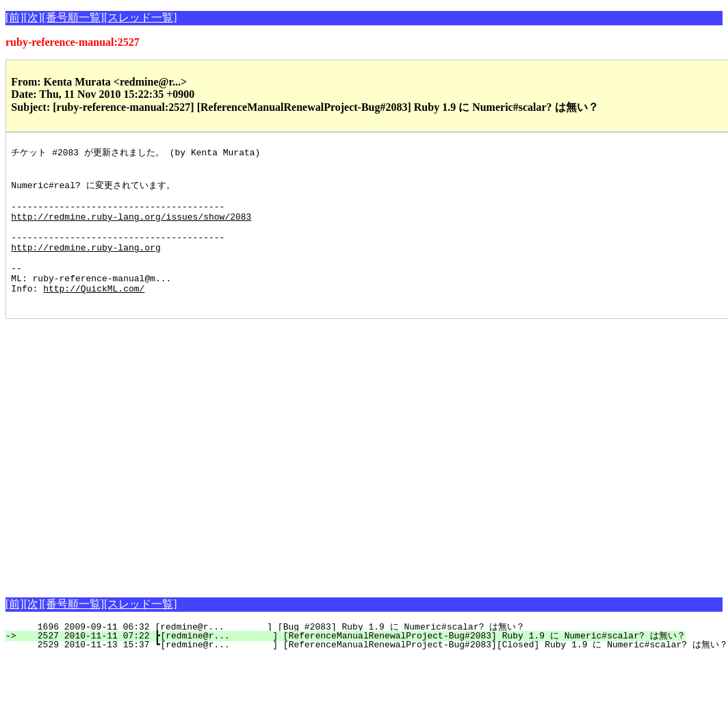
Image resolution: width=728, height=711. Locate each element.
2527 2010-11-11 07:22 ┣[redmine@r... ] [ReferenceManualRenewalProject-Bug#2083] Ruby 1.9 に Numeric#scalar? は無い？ (353, 664)
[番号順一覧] (73, 17)
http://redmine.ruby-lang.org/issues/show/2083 (131, 228)
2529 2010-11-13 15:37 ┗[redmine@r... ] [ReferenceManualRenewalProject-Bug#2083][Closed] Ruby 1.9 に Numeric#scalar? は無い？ (374, 673)
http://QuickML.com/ (94, 314)
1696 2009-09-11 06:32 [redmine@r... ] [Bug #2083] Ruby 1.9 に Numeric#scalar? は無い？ (273, 655)
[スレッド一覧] (141, 17)
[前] (15, 17)
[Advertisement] (132, 479)
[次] (33, 17)
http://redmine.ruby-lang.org (86, 265)
